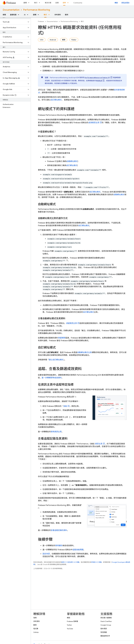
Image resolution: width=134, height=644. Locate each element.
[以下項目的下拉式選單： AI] (28, 15)
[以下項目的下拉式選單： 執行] (40, 3)
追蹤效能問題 (78, 550)
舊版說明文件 (105, 636)
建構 (25, 3)
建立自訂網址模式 (56, 360)
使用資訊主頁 (56, 432)
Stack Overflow (106, 621)
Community (78, 3)
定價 (57, 3)
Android (53, 40)
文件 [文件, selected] (64, 3)
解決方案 (48, 3)
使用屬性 (59, 546)
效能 (65, 406)
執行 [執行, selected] (45, 15)
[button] (14, 22)
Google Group (106, 625)
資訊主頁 (94, 123)
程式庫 (36, 629)
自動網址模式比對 (85, 352)
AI (25, 15)
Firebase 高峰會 (72, 621)
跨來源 (100, 81)
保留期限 (62, 338)
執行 (36, 3)
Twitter (69, 625)
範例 (67, 15)
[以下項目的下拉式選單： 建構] (29, 3)
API (97, 78)
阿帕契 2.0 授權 (96, 562)
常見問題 (104, 632)
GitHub (36, 632)
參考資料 (58, 15)
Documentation (11, 10)
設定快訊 (46, 554)
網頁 (64, 40)
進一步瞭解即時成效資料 (52, 378)
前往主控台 (125, 3)
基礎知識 (13, 15)
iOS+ (42, 40)
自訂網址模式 (56, 100)
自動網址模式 (72, 161)
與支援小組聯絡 (106, 618)
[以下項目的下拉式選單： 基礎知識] (19, 15)
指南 (35, 618)
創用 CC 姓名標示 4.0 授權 (70, 562)
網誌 (116, 3)
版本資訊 (104, 629)
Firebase (41, 21)
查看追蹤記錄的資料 (59, 530)
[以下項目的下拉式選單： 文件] (69, 3)
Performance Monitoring (37, 10)
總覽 (4, 15)
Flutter (74, 40)
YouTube (70, 629)
